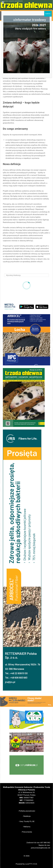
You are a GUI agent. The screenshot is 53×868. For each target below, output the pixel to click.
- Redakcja (27, 816)
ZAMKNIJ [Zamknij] (48, 14)
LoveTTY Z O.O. (31, 864)
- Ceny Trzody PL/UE (26, 821)
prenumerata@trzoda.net (41, 848)
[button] (26, 340)
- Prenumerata (27, 832)
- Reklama (26, 827)
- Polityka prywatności (27, 811)
